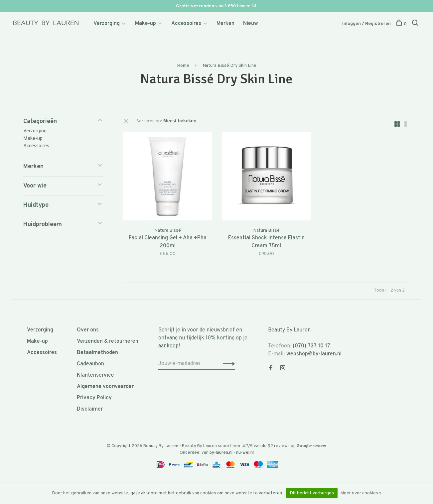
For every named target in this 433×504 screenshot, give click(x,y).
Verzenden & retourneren (108, 341)
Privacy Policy (94, 398)
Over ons (88, 330)
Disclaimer (90, 409)
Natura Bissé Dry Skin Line (229, 66)
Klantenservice (95, 375)
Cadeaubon (90, 364)
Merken (225, 24)
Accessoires (186, 24)
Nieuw (251, 24)
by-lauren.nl (221, 453)
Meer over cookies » (361, 493)
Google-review (311, 446)
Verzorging (107, 24)
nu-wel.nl (245, 453)
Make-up (145, 24)
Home (183, 66)
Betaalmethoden (97, 353)
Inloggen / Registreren (366, 24)
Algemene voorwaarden (106, 387)
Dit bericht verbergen (312, 493)
